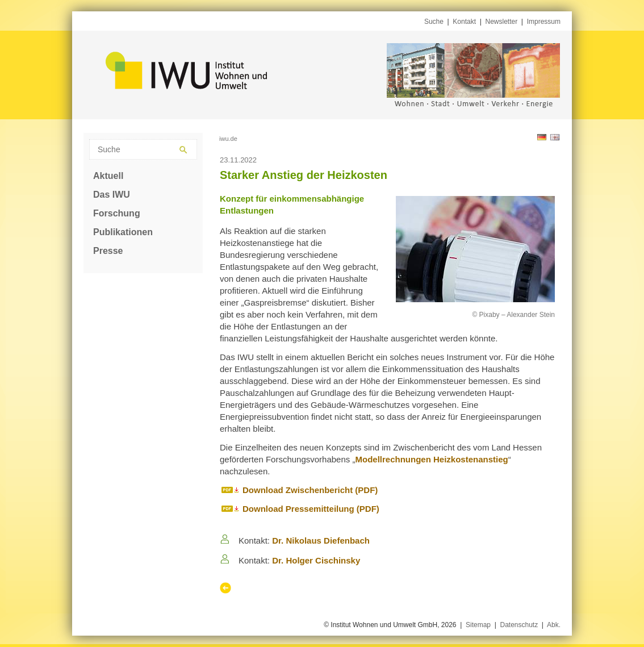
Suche (434, 22)
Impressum (544, 22)
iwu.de (228, 139)
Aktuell (108, 176)
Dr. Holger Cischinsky (316, 560)
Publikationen (123, 232)
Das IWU (112, 195)
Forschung (117, 213)
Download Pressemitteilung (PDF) (311, 509)
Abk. (554, 625)
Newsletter (502, 22)
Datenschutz (519, 625)
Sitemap (478, 625)
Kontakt (464, 22)
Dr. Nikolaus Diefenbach (321, 540)
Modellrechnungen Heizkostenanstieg (431, 459)
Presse (108, 251)
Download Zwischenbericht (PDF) (310, 490)
